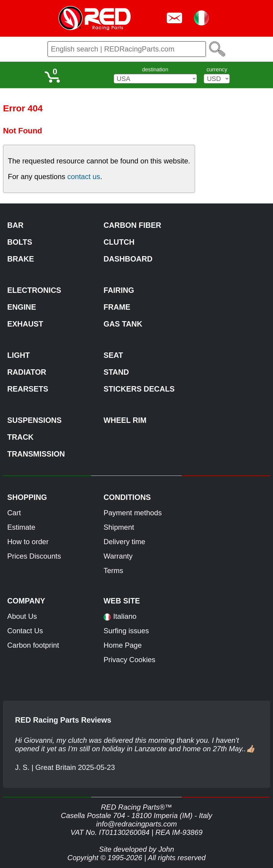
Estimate (21, 527)
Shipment (119, 527)
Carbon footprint (33, 645)
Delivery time (124, 542)
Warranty (118, 556)
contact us (84, 177)
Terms (113, 570)
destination (155, 70)
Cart (14, 513)
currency (217, 70)
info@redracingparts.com (136, 824)
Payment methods (133, 513)
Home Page (123, 645)
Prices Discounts (34, 556)
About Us (22, 616)
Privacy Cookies (129, 660)
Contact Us (25, 631)
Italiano (125, 616)
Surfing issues (126, 631)
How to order (28, 542)
